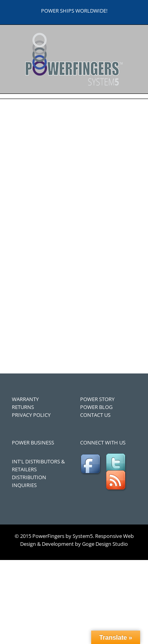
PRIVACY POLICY (31, 415)
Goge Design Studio (105, 544)
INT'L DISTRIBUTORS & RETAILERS (38, 465)
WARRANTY (25, 399)
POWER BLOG (96, 407)
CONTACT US (95, 415)
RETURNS (23, 407)
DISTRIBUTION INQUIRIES (29, 481)
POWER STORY (97, 399)
